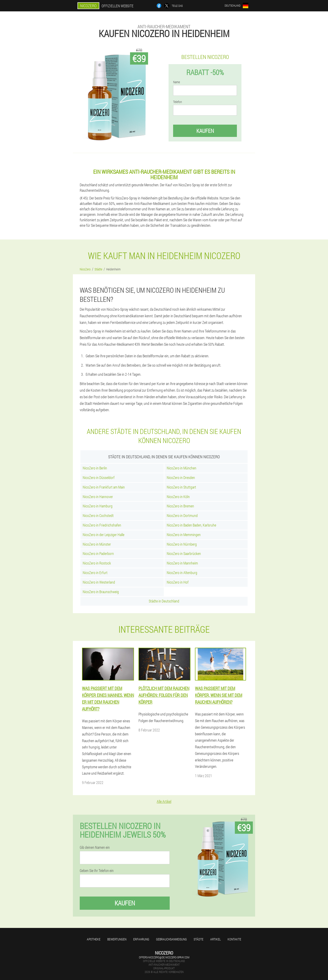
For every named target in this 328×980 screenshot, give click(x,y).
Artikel (215, 939)
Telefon (178, 102)
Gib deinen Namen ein (95, 847)
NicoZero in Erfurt (95, 573)
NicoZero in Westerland (99, 582)
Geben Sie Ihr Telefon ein (97, 871)
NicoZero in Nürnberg (182, 544)
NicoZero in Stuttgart (181, 487)
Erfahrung (141, 939)
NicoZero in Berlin (95, 468)
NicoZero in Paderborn (98, 553)
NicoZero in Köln (178, 497)
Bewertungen (117, 939)
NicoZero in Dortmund (182, 515)
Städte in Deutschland (164, 601)
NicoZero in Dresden (181, 477)
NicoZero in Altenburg (182, 573)
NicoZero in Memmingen (184, 535)
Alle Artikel (164, 801)
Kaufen (205, 131)
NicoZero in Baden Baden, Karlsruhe (191, 525)
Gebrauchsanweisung (171, 939)
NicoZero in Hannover (98, 497)
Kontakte (234, 939)
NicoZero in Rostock (97, 563)
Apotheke (94, 939)
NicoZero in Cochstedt (98, 515)
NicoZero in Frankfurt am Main (104, 487)
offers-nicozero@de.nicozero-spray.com (164, 957)
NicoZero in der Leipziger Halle (104, 535)
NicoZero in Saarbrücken (184, 553)
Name (177, 82)
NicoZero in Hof (178, 582)
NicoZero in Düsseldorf (99, 477)
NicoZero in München (182, 468)
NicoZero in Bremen (180, 506)
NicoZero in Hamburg (98, 506)
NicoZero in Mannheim (182, 563)
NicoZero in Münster (97, 544)
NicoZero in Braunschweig (101, 592)
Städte (199, 939)
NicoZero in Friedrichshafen (102, 525)
